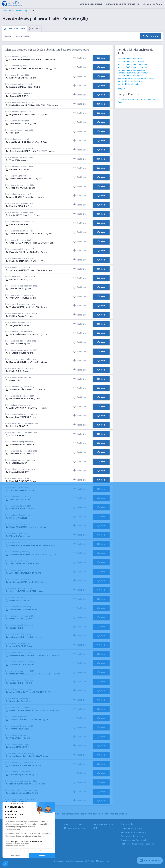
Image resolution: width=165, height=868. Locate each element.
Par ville (34, 29)
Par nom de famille (15, 29)
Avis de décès (8, 11)
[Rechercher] (150, 36)
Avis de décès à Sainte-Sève (130, 81)
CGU (92, 861)
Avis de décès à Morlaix (128, 84)
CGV (87, 861)
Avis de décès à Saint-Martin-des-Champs (136, 78)
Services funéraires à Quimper (131, 62)
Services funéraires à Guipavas (131, 70)
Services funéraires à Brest (130, 59)
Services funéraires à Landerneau (132, 67)
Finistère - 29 (22, 11)
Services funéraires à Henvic (130, 76)
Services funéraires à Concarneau (133, 64)
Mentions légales (104, 861)
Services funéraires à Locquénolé (133, 73)
